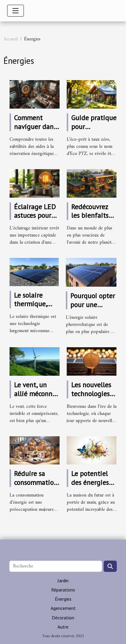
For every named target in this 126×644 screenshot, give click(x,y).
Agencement (63, 608)
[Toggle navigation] (15, 11)
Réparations (63, 590)
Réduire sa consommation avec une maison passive (36, 487)
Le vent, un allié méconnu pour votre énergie (35, 398)
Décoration (63, 618)
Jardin (63, 580)
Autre (63, 627)
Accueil (11, 39)
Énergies (63, 599)
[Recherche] (56, 566)
